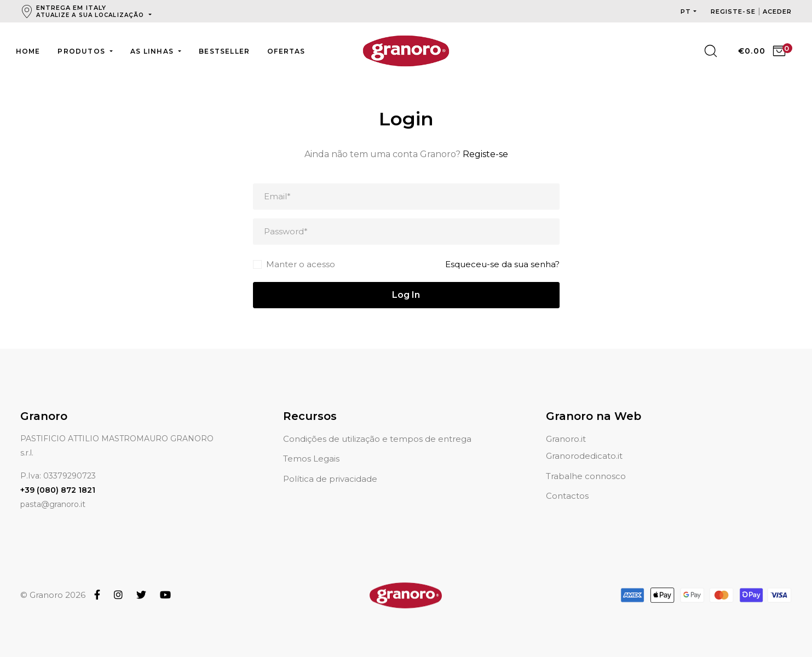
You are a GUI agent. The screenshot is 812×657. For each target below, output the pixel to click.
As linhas (153, 51)
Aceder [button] (778, 11)
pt (686, 11)
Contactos (567, 483)
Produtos (82, 51)
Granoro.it (566, 426)
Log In (406, 295)
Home (28, 51)
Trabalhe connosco (586, 463)
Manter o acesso (301, 264)
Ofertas (286, 51)
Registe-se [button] (734, 11)
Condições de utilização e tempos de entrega (377, 426)
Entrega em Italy (91, 11)
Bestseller (224, 51)
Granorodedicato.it (584, 443)
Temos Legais (311, 445)
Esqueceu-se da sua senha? (502, 264)
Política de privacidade (330, 466)
